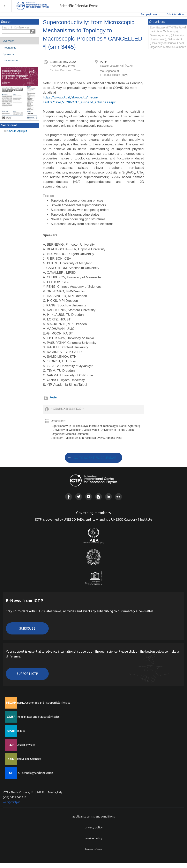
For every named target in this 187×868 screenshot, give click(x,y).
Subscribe (27, 628)
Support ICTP (27, 674)
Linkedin (108, 497)
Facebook (68, 497)
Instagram (98, 497)
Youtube (89, 497)
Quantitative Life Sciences (25, 759)
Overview (8, 41)
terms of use (94, 849)
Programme (10, 48)
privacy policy (93, 827)
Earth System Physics (22, 745)
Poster (54, 397)
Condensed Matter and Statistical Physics (35, 717)
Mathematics (17, 731)
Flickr (118, 497)
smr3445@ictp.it (17, 131)
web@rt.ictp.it (11, 802)
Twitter (79, 497)
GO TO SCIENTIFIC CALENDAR (95, 458)
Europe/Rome (149, 14)
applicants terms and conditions (94, 816)
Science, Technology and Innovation (31, 773)
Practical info (10, 61)
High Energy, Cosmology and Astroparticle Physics (40, 703)
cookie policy (94, 838)
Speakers (8, 54)
